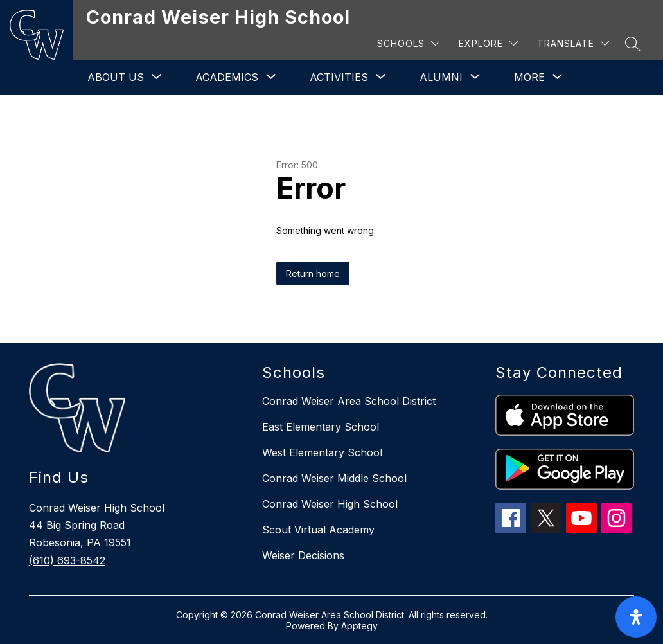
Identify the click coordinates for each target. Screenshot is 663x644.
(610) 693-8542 (67, 560)
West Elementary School (322, 452)
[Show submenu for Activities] (339, 77)
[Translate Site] (573, 43)
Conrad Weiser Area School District (349, 401)
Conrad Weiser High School (330, 504)
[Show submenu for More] (529, 77)
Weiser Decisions (303, 555)
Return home (313, 273)
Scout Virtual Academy (318, 530)
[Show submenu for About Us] (116, 77)
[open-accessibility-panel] (636, 617)
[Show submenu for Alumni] (441, 77)
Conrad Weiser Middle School (334, 478)
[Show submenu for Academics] (227, 77)
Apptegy (359, 626)
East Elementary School (321, 427)
